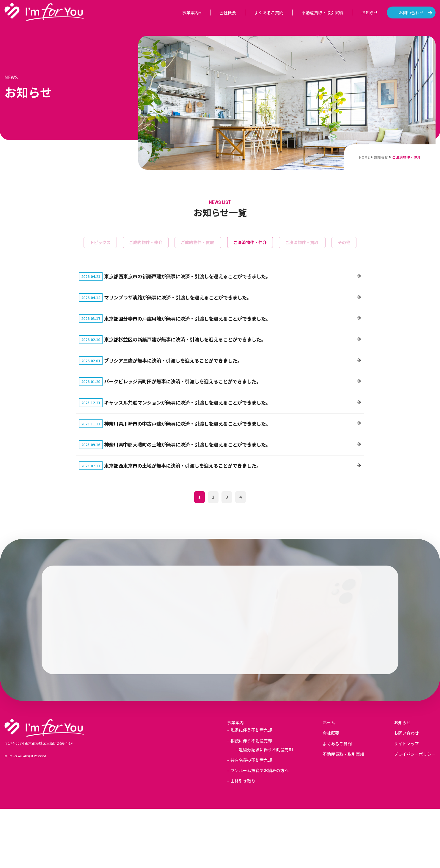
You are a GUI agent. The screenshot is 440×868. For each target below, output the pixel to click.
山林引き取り (243, 840)
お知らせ (370, 13)
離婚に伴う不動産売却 (251, 789)
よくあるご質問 (269, 13)
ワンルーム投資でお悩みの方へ (260, 830)
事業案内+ (192, 13)
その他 (344, 242)
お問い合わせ (411, 13)
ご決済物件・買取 (302, 242)
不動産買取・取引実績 (322, 13)
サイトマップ (406, 803)
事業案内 (235, 782)
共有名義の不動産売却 (251, 819)
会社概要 (228, 13)
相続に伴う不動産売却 (251, 800)
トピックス (100, 242)
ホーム (329, 782)
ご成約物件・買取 (198, 242)
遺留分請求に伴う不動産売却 (266, 809)
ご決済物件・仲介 (250, 242)
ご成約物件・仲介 (146, 242)
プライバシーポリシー (415, 813)
